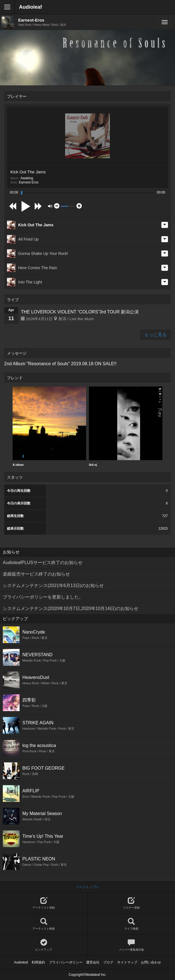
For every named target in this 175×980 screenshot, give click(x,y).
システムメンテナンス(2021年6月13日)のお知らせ (53, 586)
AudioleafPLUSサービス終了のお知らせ (43, 563)
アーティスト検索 (44, 924)
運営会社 (93, 962)
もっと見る (155, 335)
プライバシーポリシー (66, 962)
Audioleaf (30, 7)
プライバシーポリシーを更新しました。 (43, 597)
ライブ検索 (131, 924)
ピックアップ (44, 945)
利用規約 (38, 962)
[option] (49, 427)
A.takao (49, 426)
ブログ (108, 962)
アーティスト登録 (44, 903)
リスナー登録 (131, 903)
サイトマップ (127, 962)
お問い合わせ (151, 962)
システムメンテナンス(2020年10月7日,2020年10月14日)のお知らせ (71, 608)
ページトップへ (88, 887)
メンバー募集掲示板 (131, 945)
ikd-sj (126, 426)
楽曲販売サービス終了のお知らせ (36, 574)
